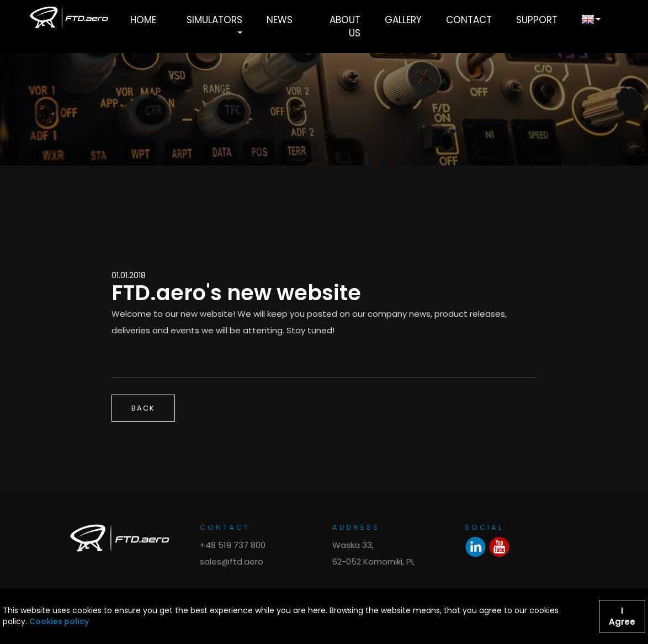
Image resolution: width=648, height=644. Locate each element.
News (280, 20)
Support (537, 20)
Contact (469, 20)
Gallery (403, 20)
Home (143, 20)
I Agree (622, 616)
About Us (345, 26)
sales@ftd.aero (232, 561)
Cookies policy (59, 622)
